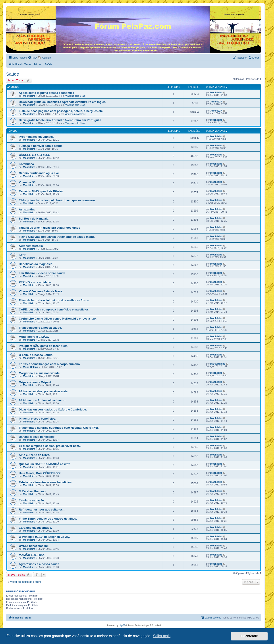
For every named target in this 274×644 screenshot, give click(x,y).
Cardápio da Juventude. (35, 528)
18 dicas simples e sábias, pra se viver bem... (50, 446)
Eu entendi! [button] (249, 636)
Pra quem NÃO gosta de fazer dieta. (44, 346)
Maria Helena (31, 367)
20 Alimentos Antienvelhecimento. (42, 400)
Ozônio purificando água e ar (39, 173)
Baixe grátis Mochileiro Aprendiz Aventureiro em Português (60, 120)
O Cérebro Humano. (33, 491)
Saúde (13, 74)
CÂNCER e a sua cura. (34, 155)
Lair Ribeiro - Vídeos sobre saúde (42, 273)
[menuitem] (32, 58)
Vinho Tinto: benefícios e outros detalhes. (48, 519)
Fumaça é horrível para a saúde (41, 146)
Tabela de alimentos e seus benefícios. (46, 482)
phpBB (122, 625)
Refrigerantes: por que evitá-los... (42, 510)
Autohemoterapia (31, 246)
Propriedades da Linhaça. (37, 137)
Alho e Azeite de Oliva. (34, 455)
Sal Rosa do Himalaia (34, 219)
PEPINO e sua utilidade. (35, 282)
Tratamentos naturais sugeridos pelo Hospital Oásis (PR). (59, 428)
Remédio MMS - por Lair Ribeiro (41, 191)
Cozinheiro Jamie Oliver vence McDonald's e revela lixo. (58, 319)
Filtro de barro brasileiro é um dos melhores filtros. (54, 300)
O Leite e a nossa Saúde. (36, 355)
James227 (216, 102)
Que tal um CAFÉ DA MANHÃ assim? (44, 464)
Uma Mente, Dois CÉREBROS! (40, 473)
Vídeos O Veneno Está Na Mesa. (41, 291)
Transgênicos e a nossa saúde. (40, 328)
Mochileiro (29, 96)
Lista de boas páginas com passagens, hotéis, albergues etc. (61, 111)
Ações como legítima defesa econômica (46, 93)
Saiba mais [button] (162, 636)
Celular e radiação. (32, 500)
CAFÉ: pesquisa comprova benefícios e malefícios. (54, 309)
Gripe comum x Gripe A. (35, 382)
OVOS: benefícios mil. (34, 546)
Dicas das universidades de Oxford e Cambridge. (53, 409)
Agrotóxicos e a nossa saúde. (39, 564)
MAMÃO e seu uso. (32, 555)
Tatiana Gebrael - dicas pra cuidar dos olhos (49, 228)
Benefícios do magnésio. (36, 264)
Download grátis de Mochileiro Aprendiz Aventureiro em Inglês (62, 102)
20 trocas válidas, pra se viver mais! (44, 391)
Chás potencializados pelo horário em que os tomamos (57, 200)
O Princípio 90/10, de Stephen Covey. (44, 537)
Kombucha (26, 164)
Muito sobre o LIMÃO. (34, 337)
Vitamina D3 (27, 182)
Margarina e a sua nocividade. (40, 373)
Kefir (22, 255)
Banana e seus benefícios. (37, 437)
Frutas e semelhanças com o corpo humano (49, 364)
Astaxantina (27, 209)
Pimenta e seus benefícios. (38, 419)
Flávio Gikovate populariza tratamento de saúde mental (57, 237)
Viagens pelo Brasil (76, 96)
